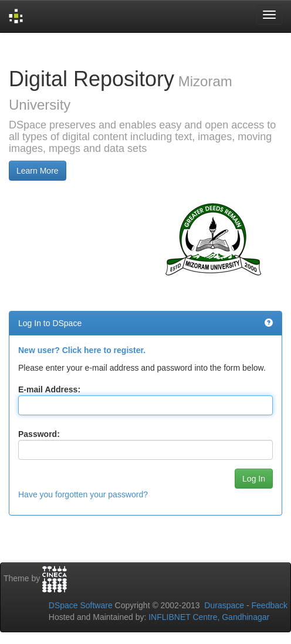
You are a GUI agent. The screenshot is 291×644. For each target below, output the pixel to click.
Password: (39, 434)
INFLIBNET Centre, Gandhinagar (208, 617)
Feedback (270, 605)
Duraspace (224, 605)
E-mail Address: (49, 389)
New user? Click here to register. (82, 350)
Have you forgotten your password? (83, 494)
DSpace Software (81, 605)
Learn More (38, 171)
